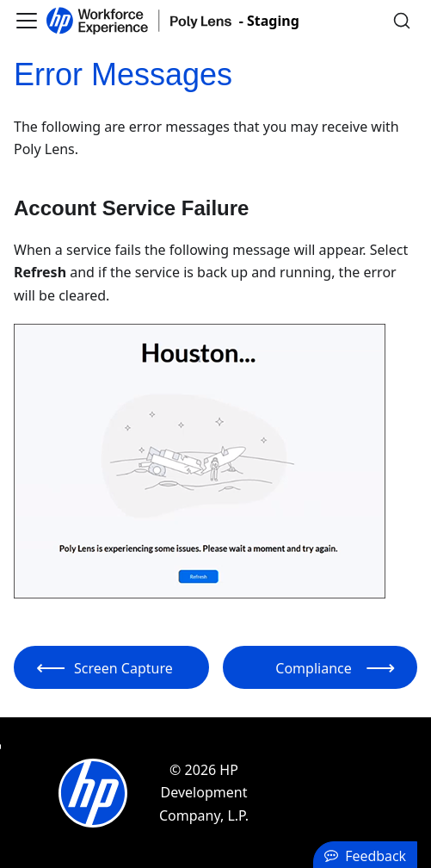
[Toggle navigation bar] (27, 21)
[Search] (402, 21)
